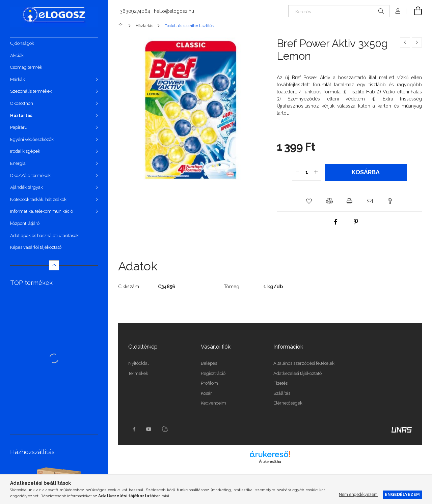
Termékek (138, 373)
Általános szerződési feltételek (304, 363)
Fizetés (280, 383)
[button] (309, 201)
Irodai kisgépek (25, 151)
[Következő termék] (417, 42)
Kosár (206, 393)
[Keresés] (339, 11)
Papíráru (19, 127)
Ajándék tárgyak (26, 187)
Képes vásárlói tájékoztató (36, 247)
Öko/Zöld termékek (30, 175)
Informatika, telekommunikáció (42, 211)
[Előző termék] (405, 42)
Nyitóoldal (139, 363)
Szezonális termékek (31, 91)
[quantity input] (307, 172)
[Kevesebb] (54, 265)
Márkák (18, 79)
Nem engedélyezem (358, 494)
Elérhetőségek (288, 403)
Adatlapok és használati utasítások (44, 235)
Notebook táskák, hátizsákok (38, 199)
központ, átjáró (25, 223)
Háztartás (21, 115)
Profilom (209, 383)
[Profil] (398, 11)
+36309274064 (134, 11)
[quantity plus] (316, 172)
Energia (18, 163)
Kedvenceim (213, 403)
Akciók (17, 55)
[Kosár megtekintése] (414, 11)
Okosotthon (22, 103)
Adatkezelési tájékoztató (298, 373)
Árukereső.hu (270, 462)
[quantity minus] (297, 172)
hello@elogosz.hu (174, 11)
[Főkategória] (122, 26)
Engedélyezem (402, 494)
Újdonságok (22, 43)
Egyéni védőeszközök (32, 139)
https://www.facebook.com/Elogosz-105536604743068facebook (134, 429)
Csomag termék (26, 67)
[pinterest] (356, 222)
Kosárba (366, 172)
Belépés (209, 363)
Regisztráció (213, 373)
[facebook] (336, 222)
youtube (149, 429)
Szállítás (282, 393)
